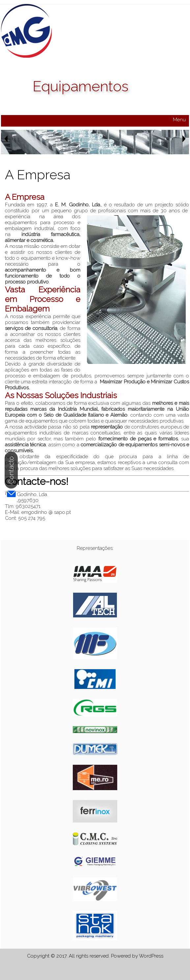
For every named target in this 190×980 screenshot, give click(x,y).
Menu (179, 120)
